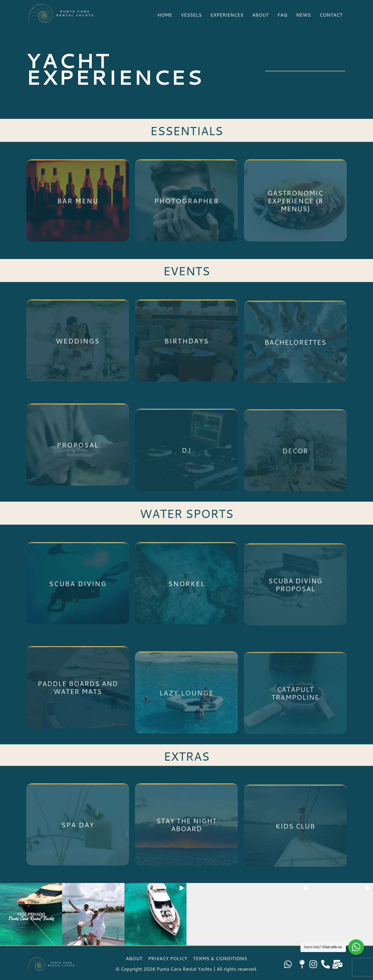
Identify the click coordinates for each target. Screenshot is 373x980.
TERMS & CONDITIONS (220, 958)
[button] (31, 914)
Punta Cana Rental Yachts (184, 969)
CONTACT (331, 15)
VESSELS (191, 15)
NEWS (303, 15)
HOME (165, 15)
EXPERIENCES (227, 15)
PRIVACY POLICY (168, 958)
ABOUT (260, 15)
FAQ (282, 15)
